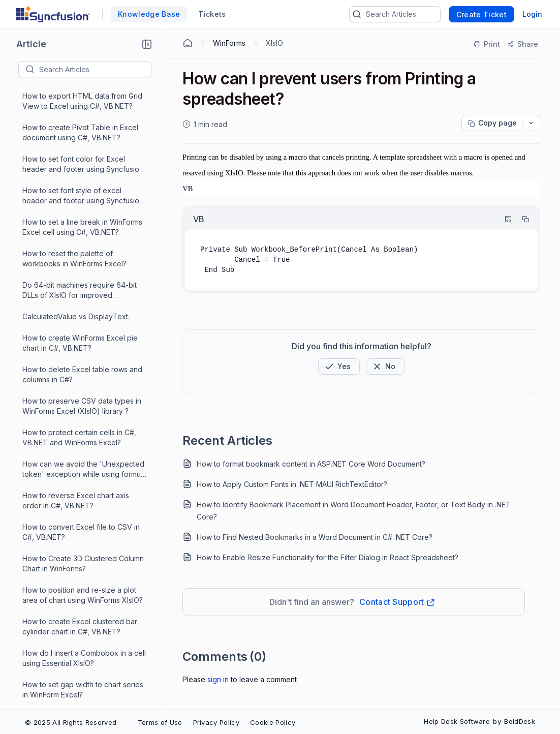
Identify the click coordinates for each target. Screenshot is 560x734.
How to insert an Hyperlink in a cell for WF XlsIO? (80, 177)
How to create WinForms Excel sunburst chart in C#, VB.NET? (74, 272)
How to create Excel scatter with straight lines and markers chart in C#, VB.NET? (78, 367)
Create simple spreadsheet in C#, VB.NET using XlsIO (79, 608)
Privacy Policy (216, 722)
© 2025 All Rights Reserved (71, 722)
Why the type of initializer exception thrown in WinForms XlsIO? (83, 671)
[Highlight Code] (504, 219)
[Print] (487, 44)
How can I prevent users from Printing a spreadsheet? (75, 303)
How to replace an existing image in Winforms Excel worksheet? (82, 514)
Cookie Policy (273, 722)
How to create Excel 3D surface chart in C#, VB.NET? (76, 335)
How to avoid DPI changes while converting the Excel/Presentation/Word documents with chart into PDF (84, 546)
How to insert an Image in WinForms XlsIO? (82, 240)
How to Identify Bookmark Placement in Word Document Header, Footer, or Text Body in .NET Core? (354, 511)
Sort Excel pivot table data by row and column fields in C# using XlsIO (81, 640)
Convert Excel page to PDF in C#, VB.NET (79, 482)
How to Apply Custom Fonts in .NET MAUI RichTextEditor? (292, 484)
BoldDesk (520, 721)
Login (532, 14)
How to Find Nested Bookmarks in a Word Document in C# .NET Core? (315, 537)
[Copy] (521, 219)
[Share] (522, 44)
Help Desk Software (457, 721)
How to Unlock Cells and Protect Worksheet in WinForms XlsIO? (77, 398)
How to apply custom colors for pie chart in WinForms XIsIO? (81, 429)
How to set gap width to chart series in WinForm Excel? (83, 114)
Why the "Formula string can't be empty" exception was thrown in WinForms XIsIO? (77, 703)
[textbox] (95, 69)
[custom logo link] (53, 14)
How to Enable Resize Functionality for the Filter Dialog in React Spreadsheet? (328, 557)
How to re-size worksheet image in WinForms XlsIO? (81, 209)
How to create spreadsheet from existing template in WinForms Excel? (84, 577)
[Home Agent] (188, 43)
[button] (147, 44)
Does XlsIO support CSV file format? (83, 456)
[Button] (385, 366)
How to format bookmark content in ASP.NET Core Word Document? (311, 464)
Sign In (218, 679)
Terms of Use (160, 722)
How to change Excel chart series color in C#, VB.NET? (79, 146)
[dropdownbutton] (531, 123)
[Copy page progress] (492, 123)
